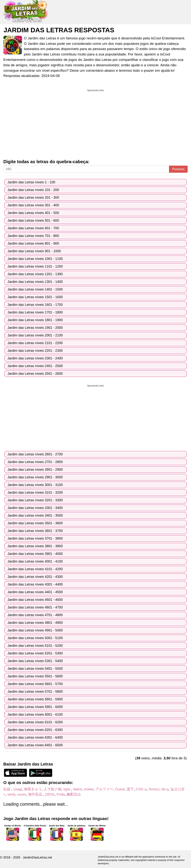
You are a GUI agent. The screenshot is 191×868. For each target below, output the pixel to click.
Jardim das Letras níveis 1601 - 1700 (35, 305)
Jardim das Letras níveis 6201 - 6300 (35, 730)
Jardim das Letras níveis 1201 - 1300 (35, 274)
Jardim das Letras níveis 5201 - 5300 (35, 653)
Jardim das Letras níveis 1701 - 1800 (35, 312)
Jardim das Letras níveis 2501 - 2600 (35, 374)
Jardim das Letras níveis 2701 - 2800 (35, 462)
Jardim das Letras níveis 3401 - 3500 (35, 515)
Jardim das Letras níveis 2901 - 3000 (35, 477)
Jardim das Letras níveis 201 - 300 (33, 198)
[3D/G (50, 794)
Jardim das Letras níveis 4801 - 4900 (35, 623)
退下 (130, 789)
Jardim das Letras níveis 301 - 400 (33, 205)
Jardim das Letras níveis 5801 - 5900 (35, 699)
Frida (61, 794)
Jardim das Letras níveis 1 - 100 (31, 182)
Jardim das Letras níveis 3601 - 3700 (35, 531)
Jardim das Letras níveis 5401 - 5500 (35, 669)
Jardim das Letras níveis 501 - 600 (33, 221)
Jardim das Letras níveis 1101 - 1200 (35, 266)
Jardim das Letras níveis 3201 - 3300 (35, 500)
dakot (78, 789)
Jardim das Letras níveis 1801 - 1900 (35, 320)
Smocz (154, 789)
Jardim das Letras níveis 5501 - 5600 (35, 676)
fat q (165, 789)
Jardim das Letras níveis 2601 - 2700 (35, 454)
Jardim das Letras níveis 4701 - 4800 (35, 615)
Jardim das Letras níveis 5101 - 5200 (35, 646)
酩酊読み (74, 794)
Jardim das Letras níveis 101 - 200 (33, 190)
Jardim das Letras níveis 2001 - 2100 (35, 335)
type (67, 789)
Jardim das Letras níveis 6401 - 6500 (35, 745)
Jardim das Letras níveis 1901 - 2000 (35, 328)
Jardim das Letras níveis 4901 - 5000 (35, 630)
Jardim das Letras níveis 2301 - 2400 (35, 358)
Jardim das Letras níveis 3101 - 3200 (35, 493)
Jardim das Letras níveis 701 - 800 (33, 236)
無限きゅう (33, 789)
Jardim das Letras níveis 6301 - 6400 (35, 737)
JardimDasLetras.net (37, 857)
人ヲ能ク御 (53, 789)
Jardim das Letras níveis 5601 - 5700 (35, 684)
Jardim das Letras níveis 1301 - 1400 (35, 282)
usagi (18, 789)
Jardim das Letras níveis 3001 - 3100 (35, 485)
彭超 (7, 789)
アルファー (104, 789)
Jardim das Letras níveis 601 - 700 (33, 228)
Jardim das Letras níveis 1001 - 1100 (35, 259)
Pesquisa (178, 169)
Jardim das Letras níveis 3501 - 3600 (35, 523)
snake (89, 789)
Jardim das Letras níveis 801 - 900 (33, 243)
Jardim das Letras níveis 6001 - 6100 (35, 715)
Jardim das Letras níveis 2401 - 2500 (35, 366)
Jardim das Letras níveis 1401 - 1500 (35, 289)
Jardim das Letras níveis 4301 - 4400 (35, 584)
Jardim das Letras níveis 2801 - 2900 (35, 470)
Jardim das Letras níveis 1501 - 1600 (35, 297)
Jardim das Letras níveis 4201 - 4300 (35, 577)
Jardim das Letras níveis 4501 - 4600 (35, 600)
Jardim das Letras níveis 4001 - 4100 (35, 561)
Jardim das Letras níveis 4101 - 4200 (35, 569)
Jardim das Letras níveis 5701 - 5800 (35, 692)
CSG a (141, 789)
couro (22, 794)
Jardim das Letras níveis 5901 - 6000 (35, 707)
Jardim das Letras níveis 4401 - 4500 (35, 592)
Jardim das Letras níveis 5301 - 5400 (35, 661)
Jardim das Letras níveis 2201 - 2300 (35, 351)
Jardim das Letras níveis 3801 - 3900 (35, 546)
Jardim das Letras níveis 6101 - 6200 (35, 722)
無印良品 (36, 794)
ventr (11, 794)
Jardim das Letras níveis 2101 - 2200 (35, 343)
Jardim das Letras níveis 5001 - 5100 (35, 638)
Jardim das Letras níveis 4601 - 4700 (35, 607)
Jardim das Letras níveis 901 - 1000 (34, 251)
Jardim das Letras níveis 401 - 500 (33, 213)
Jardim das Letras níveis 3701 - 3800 (35, 538)
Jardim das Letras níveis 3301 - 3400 (35, 508)
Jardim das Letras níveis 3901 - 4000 (35, 554)
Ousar (120, 789)
